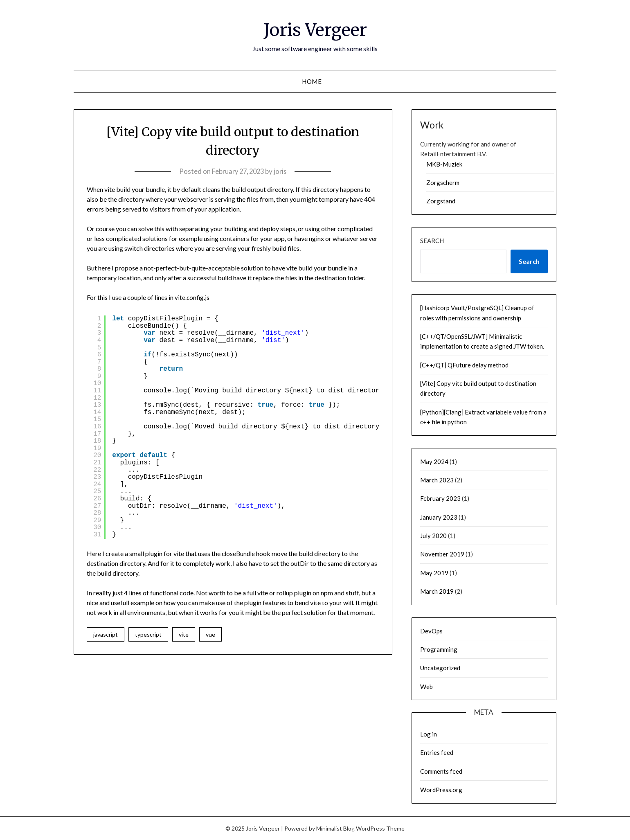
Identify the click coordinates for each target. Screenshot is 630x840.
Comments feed (441, 771)
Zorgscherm (443, 182)
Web (426, 687)
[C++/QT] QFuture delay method (464, 365)
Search (432, 241)
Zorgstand (441, 201)
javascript (106, 634)
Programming (439, 649)
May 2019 (434, 573)
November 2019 (442, 554)
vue (210, 634)
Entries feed (437, 752)
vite (184, 634)
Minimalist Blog (335, 828)
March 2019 (437, 591)
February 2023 (440, 498)
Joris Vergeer (315, 29)
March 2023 (437, 480)
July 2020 (433, 536)
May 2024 (434, 462)
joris (282, 171)
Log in (429, 734)
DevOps (431, 631)
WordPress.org (441, 790)
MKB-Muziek (444, 164)
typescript (148, 634)
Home (312, 81)
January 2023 (439, 517)
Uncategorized (440, 668)
